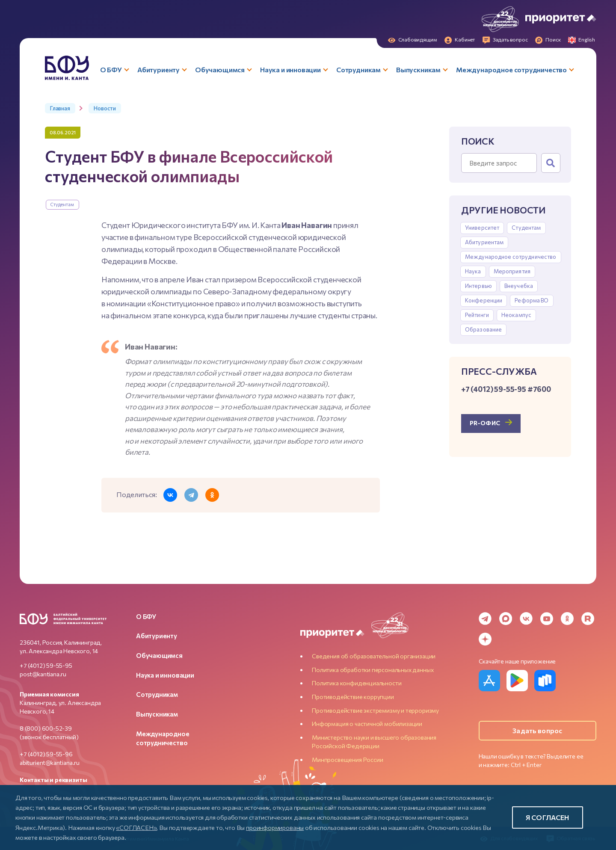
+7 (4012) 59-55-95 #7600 (506, 389)
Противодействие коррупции (353, 697)
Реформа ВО (532, 300)
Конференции (484, 300)
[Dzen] (485, 639)
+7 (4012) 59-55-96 (46, 754)
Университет (482, 228)
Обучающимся (159, 655)
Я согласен (548, 817)
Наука (473, 271)
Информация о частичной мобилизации (367, 724)
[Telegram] (485, 619)
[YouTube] (547, 619)
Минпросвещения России (347, 760)
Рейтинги (477, 315)
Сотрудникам (157, 694)
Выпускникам (157, 714)
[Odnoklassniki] (567, 619)
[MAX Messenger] (506, 619)
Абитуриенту (157, 636)
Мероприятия (512, 271)
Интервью (478, 286)
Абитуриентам (484, 242)
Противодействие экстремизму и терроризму (375, 710)
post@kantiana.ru (43, 674)
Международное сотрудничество (511, 257)
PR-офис (485, 423)
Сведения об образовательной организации (374, 656)
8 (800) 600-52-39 (46, 728)
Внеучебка (519, 286)
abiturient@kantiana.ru (50, 763)
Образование (483, 329)
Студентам (62, 204)
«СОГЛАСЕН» (136, 827)
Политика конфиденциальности (357, 683)
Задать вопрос (537, 730)
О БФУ (146, 616)
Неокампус (516, 315)
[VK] (526, 619)
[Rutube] (588, 619)
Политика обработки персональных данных (373, 670)
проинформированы (275, 827)
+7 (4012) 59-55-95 (46, 665)
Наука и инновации (165, 675)
